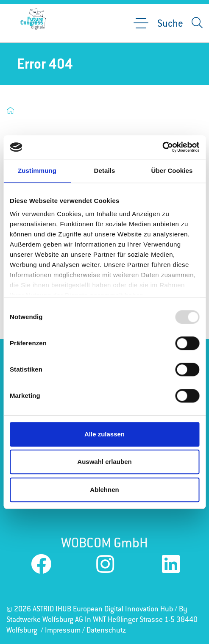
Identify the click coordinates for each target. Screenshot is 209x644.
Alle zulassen (104, 434)
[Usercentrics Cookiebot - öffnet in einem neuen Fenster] (162, 147)
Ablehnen (104, 490)
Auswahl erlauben (104, 462)
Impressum (63, 630)
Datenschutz (106, 630)
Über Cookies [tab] (172, 171)
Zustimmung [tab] (37, 171)
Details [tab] (105, 171)
